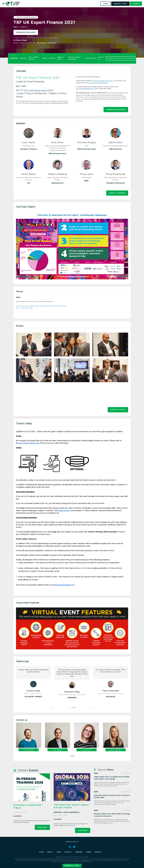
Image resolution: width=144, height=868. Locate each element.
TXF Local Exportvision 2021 (38, 90)
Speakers (23, 58)
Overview (14, 58)
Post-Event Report (33, 58)
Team (59, 852)
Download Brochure (26, 32)
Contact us (102, 58)
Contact (68, 852)
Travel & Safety (61, 58)
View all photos (118, 410)
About (50, 852)
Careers (79, 852)
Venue (45, 58)
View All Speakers (117, 193)
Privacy (98, 852)
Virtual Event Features (75, 58)
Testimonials (91, 58)
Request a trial (72, 865)
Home (42, 852)
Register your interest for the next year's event (121, 58)
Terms (89, 852)
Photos (52, 58)
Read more (42, 827)
